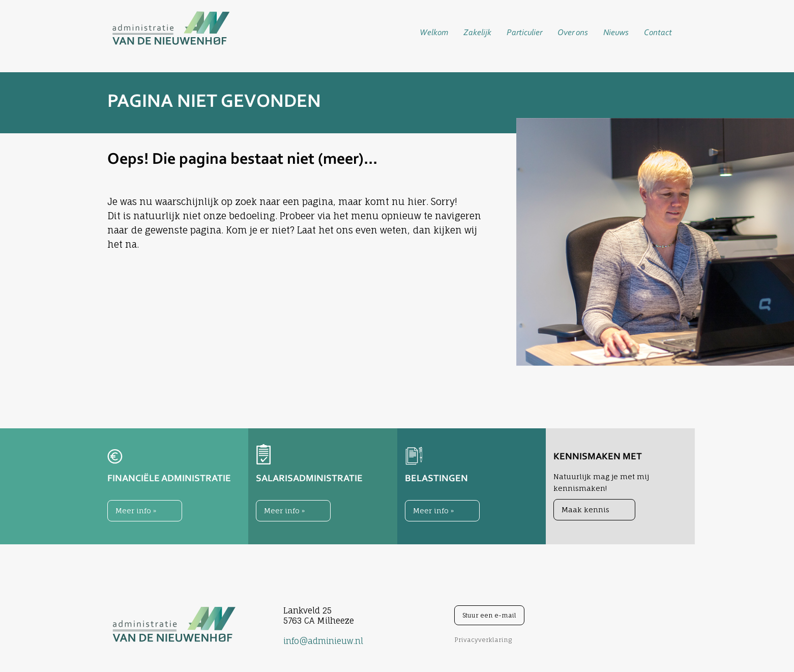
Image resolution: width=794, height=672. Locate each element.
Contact (658, 33)
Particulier (524, 33)
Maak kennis (585, 509)
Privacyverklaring (483, 640)
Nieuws (616, 33)
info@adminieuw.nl (323, 641)
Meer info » (136, 510)
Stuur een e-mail (489, 615)
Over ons (573, 33)
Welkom (434, 33)
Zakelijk (477, 33)
